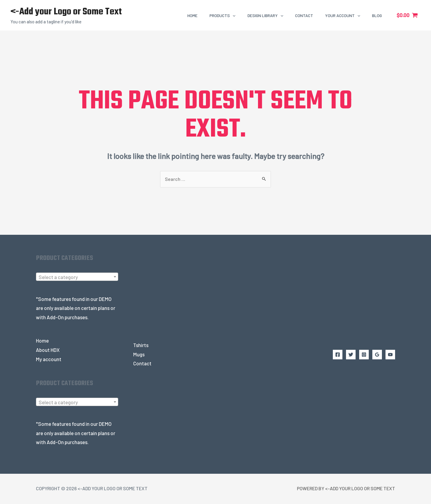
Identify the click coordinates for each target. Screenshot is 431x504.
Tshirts (141, 346)
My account (49, 359)
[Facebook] (338, 355)
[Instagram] (364, 355)
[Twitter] (351, 355)
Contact (142, 364)
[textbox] (77, 278)
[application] (233, 15)
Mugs (139, 355)
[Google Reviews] (377, 355)
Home (42, 341)
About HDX (48, 350)
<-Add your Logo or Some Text (66, 12)
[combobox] (77, 277)
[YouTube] (390, 355)
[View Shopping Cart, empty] (407, 15)
